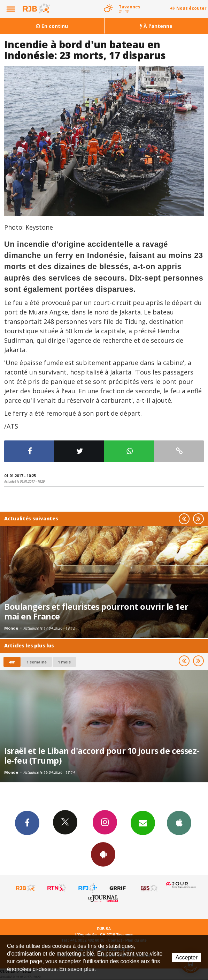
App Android (103, 854)
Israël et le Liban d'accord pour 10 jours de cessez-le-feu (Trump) (102, 756)
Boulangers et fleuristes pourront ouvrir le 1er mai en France (96, 611)
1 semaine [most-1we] (37, 662)
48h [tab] (12, 662)
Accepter (187, 957)
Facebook (27, 823)
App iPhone (179, 823)
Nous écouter (191, 8)
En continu (52, 26)
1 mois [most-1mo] (64, 662)
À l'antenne (156, 26)
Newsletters (143, 823)
